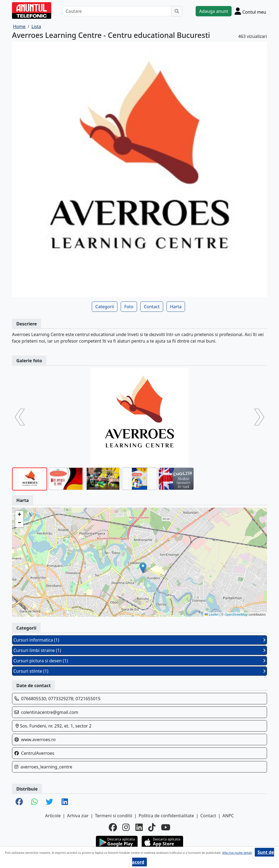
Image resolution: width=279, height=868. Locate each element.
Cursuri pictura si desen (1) (139, 661)
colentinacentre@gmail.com (50, 712)
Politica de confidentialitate (166, 816)
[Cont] (250, 11)
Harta (176, 307)
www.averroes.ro (38, 740)
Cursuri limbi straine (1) (139, 650)
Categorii (105, 307)
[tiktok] (152, 827)
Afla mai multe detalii (237, 853)
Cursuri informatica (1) (139, 640)
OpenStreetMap (236, 615)
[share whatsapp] (34, 802)
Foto (129, 307)
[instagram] (126, 827)
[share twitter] (49, 802)
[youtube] (166, 827)
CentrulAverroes (38, 753)
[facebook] (113, 827)
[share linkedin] (65, 802)
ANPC (228, 816)
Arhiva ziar (78, 816)
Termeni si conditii (113, 816)
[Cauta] (177, 11)
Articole (53, 816)
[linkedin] (139, 827)
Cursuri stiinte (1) (139, 671)
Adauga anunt (214, 11)
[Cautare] (117, 11)
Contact (152, 307)
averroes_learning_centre (46, 767)
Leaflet (212, 615)
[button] (143, 568)
